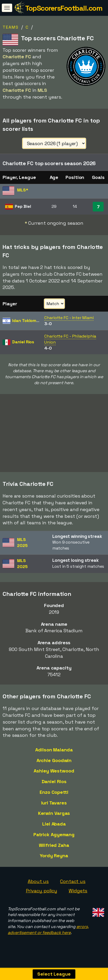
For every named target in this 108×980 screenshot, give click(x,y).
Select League (54, 974)
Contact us (73, 884)
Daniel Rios (54, 784)
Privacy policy (42, 893)
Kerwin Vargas (54, 816)
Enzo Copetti (54, 795)
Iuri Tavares (54, 805)
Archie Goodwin (54, 763)
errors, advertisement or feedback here (48, 932)
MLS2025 (22, 545)
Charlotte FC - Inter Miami (69, 318)
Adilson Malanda (54, 752)
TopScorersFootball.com (64, 8)
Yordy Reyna (54, 858)
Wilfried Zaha (54, 847)
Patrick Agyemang (54, 837)
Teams (11, 27)
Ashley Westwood (54, 773)
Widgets (78, 893)
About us (38, 884)
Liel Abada (54, 826)
